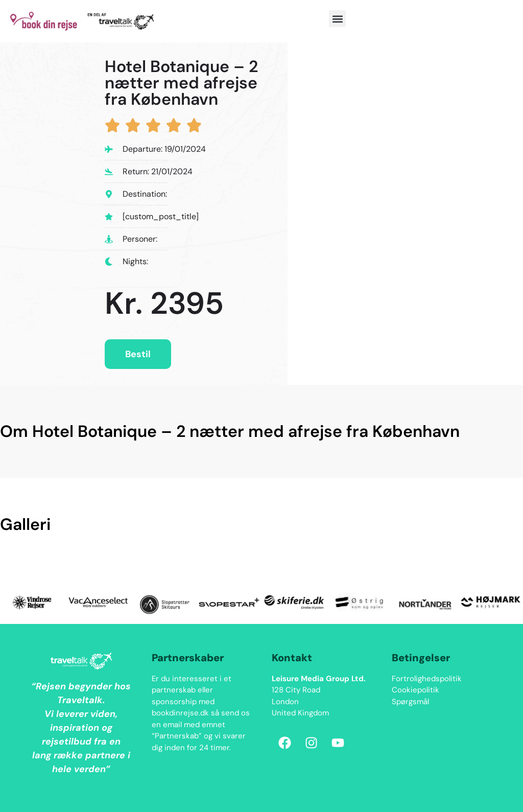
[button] (337, 19)
